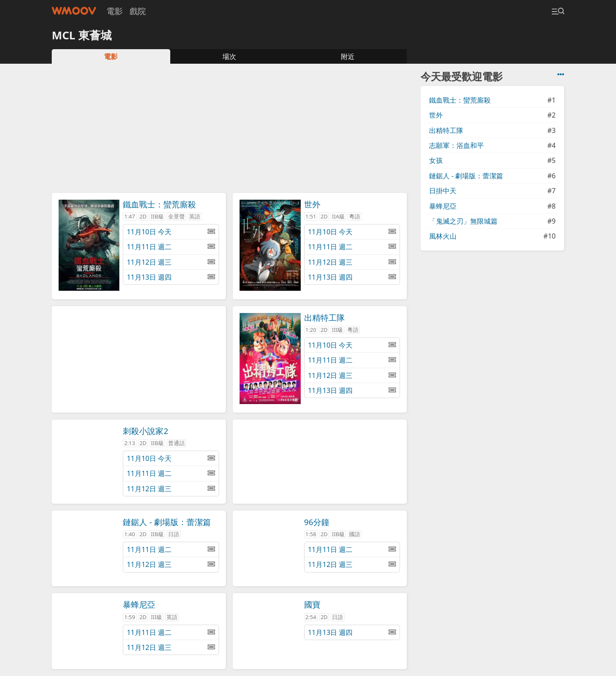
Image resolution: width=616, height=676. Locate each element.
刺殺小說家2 (145, 431)
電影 (115, 11)
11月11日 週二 (171, 247)
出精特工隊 (324, 317)
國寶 (312, 604)
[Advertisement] (229, 131)
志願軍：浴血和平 (456, 145)
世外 (312, 204)
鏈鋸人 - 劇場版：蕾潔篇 (167, 522)
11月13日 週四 (171, 277)
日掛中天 (443, 191)
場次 (229, 56)
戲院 (138, 11)
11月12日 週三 (171, 262)
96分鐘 (317, 522)
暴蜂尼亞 (139, 604)
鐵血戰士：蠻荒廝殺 (159, 204)
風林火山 (443, 236)
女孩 (436, 160)
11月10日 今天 (171, 232)
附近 (348, 56)
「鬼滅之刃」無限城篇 (463, 221)
